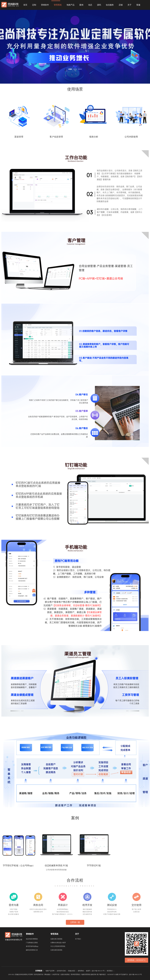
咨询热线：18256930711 (136, 960)
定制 (34, 5)
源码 (99, 5)
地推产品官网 (50, 971)
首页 (25, 5)
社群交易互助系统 (56, 950)
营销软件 (45, 5)
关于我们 (78, 939)
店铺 (121, 5)
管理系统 (58, 5)
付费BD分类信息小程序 (58, 943)
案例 (81, 5)
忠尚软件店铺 (61, 971)
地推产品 (71, 5)
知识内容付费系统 (32, 939)
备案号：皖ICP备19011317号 (95, 971)
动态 (90, 5)
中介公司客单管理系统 (58, 946)
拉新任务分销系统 (56, 939)
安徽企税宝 (72, 971)
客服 (138, 5)
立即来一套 (75, 922)
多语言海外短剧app (32, 946)
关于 (129, 5)
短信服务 (110, 5)
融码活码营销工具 (32, 950)
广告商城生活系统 (32, 943)
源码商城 (81, 971)
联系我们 (110, 971)
